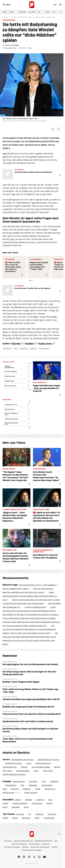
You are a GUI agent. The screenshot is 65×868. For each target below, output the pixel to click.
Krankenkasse (47, 785)
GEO (54, 12)
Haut (50, 800)
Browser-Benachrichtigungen (14, 774)
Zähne (26, 807)
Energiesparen (11, 785)
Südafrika (27, 789)
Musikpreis (33, 349)
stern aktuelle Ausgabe (41, 767)
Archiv (29, 763)
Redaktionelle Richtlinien (44, 841)
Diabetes (29, 800)
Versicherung (50, 789)
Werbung (25, 847)
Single (37, 818)
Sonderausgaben (23, 771)
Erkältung (40, 800)
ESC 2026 (32, 12)
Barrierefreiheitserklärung (23, 841)
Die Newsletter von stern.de (22, 760)
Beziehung (26, 818)
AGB (56, 841)
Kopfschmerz (37, 803)
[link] (60, 5)
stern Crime (48, 771)
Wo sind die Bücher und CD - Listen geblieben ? (38, 585)
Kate (5, 154)
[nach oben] (59, 834)
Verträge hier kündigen (12, 847)
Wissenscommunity (43, 763)
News (5, 12)
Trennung (20, 814)
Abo (55, 5)
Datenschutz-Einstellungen (40, 847)
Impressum (8, 841)
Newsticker (10, 656)
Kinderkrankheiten (20, 803)
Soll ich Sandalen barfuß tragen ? (16, 589)
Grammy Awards (44, 349)
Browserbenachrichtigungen (32, 850)
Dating (15, 818)
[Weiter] (60, 12)
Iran (39, 12)
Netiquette (46, 844)
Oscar (15, 349)
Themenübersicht (10, 767)
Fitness (5, 803)
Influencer (39, 814)
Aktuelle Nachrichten (13, 763)
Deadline (29, 344)
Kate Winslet (7, 349)
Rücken (50, 803)
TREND (5, 818)
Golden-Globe (24, 349)
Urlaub (38, 789)
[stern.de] (32, 5)
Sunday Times (45, 344)
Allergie (18, 800)
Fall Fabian (22, 12)
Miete (5, 789)
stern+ (48, 12)
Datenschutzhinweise (19, 844)
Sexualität (16, 807)
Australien (33, 781)
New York (15, 789)
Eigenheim (54, 781)
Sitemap (24, 767)
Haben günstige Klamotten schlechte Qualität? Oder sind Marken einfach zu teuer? (30, 596)
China (44, 781)
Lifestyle (5, 17)
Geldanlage (33, 785)
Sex (30, 814)
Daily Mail (16, 344)
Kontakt (55, 847)
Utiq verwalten (34, 844)
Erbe (23, 785)
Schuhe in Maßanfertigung (35, 607)
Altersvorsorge (19, 781)
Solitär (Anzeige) (31, 793)
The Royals (52, 814)
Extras (11, 12)
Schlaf (5, 807)
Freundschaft (49, 818)
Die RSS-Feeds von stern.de (48, 760)
